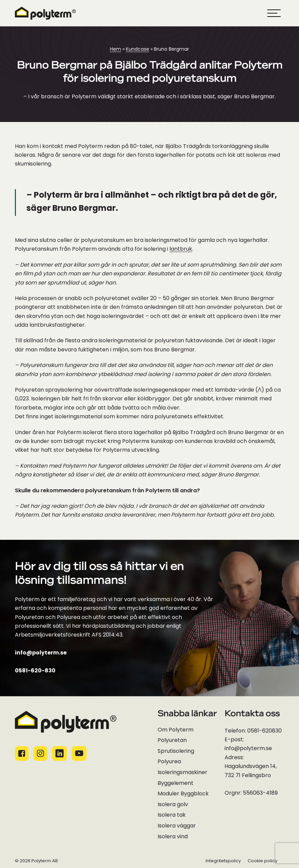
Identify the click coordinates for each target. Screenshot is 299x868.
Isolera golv (173, 805)
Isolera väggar (177, 826)
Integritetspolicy (223, 861)
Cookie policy (262, 861)
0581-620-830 (35, 671)
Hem (116, 49)
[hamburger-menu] (274, 13)
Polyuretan (172, 741)
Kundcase (137, 49)
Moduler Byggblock (183, 794)
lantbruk (181, 249)
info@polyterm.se (41, 653)
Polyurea (169, 762)
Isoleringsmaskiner (182, 773)
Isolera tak (172, 815)
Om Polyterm (176, 730)
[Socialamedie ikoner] (22, 753)
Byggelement (176, 784)
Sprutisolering (176, 751)
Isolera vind (173, 837)
